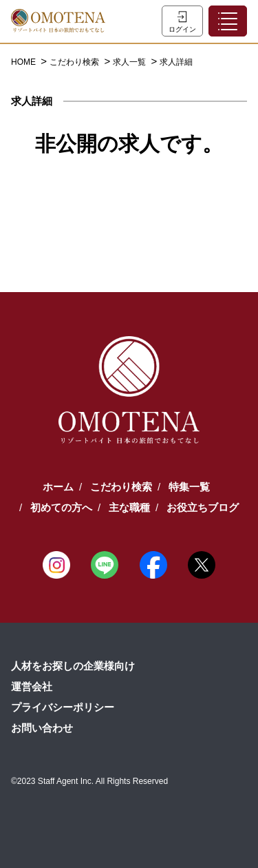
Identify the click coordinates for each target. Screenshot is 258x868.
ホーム (58, 487)
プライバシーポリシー (63, 707)
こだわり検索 (75, 62)
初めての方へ (61, 507)
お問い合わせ (42, 728)
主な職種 (129, 507)
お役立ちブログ (203, 507)
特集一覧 (189, 487)
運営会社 (32, 686)
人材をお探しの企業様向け (73, 666)
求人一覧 (130, 62)
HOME (24, 62)
